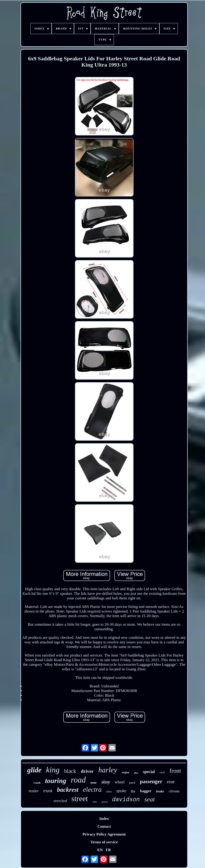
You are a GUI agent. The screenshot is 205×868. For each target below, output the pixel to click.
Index (104, 819)
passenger (151, 781)
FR (108, 850)
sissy (106, 782)
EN (100, 850)
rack (162, 772)
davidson (126, 800)
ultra (109, 792)
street (80, 799)
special (149, 772)
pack (132, 783)
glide (34, 770)
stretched (60, 801)
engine (126, 772)
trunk (48, 791)
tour (94, 783)
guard (104, 802)
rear (171, 781)
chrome (174, 791)
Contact (104, 826)
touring (56, 781)
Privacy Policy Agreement (104, 834)
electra (92, 789)
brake (160, 791)
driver (87, 771)
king (53, 770)
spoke (121, 791)
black (70, 771)
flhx (136, 773)
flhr (133, 792)
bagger (146, 791)
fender (34, 791)
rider (95, 802)
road (78, 780)
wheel (120, 782)
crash (37, 783)
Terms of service (104, 842)
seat (150, 799)
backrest (68, 790)
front (175, 771)
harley (108, 770)
